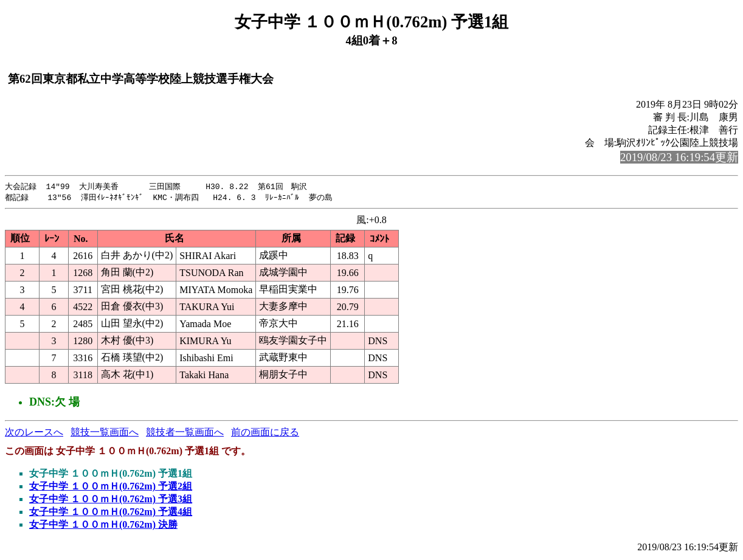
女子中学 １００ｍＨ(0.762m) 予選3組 (111, 500)
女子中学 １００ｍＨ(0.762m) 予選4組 (111, 513)
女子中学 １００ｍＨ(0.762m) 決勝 (103, 526)
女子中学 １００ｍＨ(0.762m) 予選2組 (111, 487)
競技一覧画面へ (105, 433)
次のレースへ (34, 433)
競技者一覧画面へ (185, 433)
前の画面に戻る (265, 433)
